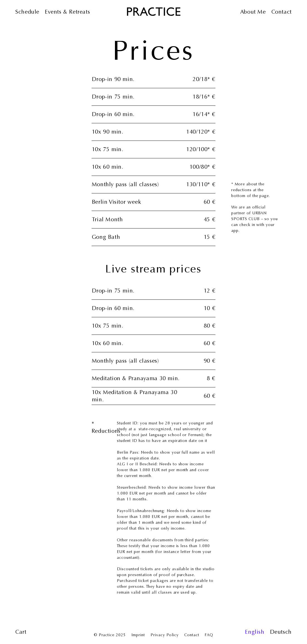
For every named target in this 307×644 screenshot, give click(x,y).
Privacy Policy (165, 635)
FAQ (209, 635)
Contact (192, 635)
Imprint (138, 635)
